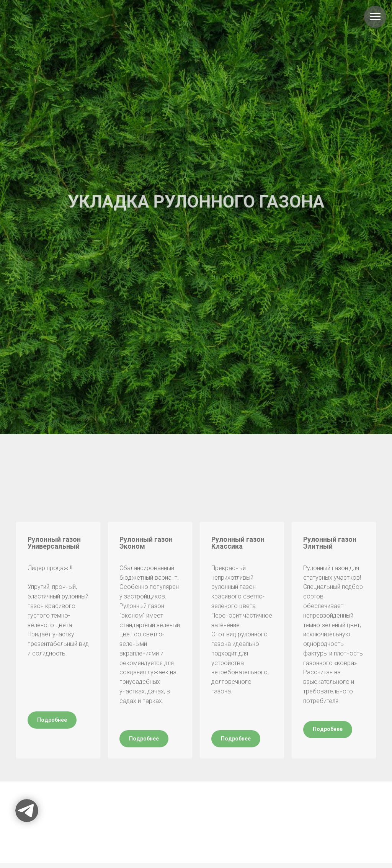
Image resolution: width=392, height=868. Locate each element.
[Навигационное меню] (375, 17)
